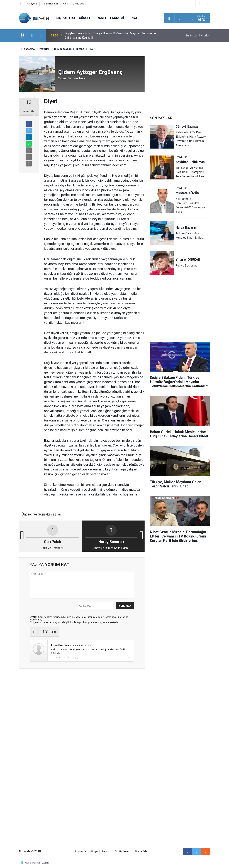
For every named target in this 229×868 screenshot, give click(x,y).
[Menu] (169, 18)
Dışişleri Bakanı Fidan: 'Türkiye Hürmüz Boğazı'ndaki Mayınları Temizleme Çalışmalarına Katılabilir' (110, 35)
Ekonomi (117, 18)
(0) (68, 658)
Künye (94, 851)
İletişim (106, 851)
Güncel (85, 18)
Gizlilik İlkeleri (122, 851)
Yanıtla (58, 658)
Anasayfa (81, 851)
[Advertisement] (82, 699)
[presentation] (32, 36)
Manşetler (32, 4)
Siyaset (101, 18)
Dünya (132, 18)
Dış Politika (66, 18)
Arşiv (66, 4)
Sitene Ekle (78, 4)
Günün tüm (198, 35)
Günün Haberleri (50, 4)
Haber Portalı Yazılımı (37, 863)
